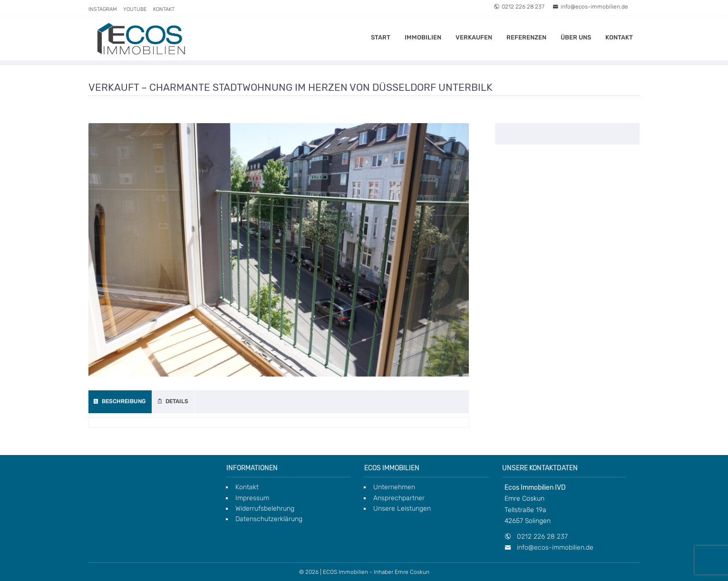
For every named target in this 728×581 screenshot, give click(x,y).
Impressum (252, 498)
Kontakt (164, 9)
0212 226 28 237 (519, 7)
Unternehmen (394, 487)
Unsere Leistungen (402, 508)
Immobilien (423, 37)
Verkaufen (474, 37)
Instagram (103, 9)
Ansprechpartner (399, 498)
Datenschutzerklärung (269, 519)
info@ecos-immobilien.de (590, 7)
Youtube (135, 9)
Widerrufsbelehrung (265, 508)
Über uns (576, 37)
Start (381, 37)
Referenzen (526, 37)
